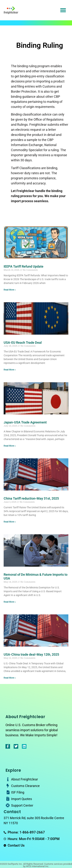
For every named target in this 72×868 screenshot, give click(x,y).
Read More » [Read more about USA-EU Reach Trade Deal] (10, 370)
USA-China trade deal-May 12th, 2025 (31, 654)
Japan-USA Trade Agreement (25, 422)
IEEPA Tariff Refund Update (24, 266)
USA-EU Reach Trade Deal (23, 343)
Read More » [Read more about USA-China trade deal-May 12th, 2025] (10, 678)
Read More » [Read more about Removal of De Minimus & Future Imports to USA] (10, 602)
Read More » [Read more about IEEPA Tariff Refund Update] (10, 290)
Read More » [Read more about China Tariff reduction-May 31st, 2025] (10, 522)
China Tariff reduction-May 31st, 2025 (31, 498)
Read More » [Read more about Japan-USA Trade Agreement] (10, 446)
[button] (63, 10)
